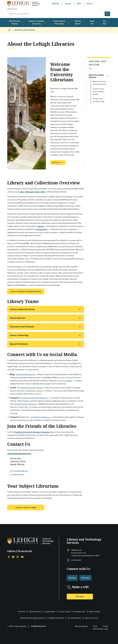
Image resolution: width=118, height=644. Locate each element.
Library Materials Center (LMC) (32, 192)
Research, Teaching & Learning (38, 22)
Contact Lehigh (65, 612)
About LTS (93, 22)
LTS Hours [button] (85, 578)
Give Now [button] (80, 597)
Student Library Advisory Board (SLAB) (98, 92)
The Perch (22, 612)
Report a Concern (92, 618)
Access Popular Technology (61, 22)
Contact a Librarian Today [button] (26, 507)
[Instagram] (18, 557)
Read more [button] (58, 163)
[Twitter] (13, 557)
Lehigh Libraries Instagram (26, 404)
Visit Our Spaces (79, 22)
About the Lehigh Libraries (96, 76)
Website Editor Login (100, 629)
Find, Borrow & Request (16, 22)
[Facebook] (9, 557)
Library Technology (19, 335)
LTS (27, 407)
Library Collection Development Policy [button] (26, 291)
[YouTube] (22, 557)
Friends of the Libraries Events (98, 100)
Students (55, 4)
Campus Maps (50, 612)
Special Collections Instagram (36, 398)
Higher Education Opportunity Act (32, 618)
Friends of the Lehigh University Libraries (32, 432)
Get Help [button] (72, 578)
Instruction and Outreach (22, 327)
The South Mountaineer (26, 374)
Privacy (105, 626)
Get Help (106, 22)
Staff (79, 4)
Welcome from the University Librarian (100, 83)
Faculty (68, 4)
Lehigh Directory (35, 612)
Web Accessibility (81, 626)
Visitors (90, 4)
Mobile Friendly (94, 612)
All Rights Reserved (38, 626)
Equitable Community (56, 618)
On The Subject (67, 381)
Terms (95, 626)
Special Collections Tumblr (32, 388)
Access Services (18, 318)
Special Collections (19, 344)
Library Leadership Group (22, 309)
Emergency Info (79, 612)
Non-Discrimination (74, 618)
